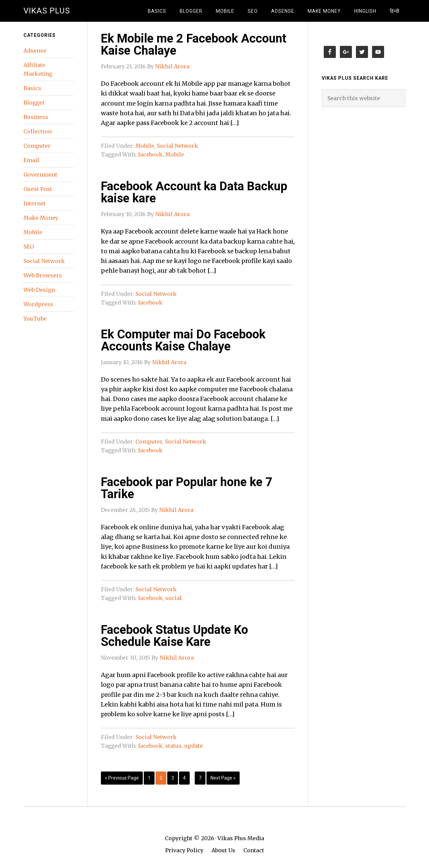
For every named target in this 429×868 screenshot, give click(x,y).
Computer (149, 442)
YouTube (35, 319)
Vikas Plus (47, 11)
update (194, 746)
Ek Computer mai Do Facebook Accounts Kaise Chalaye (183, 340)
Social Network (177, 146)
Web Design (39, 290)
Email (31, 160)
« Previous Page (122, 778)
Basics (32, 88)
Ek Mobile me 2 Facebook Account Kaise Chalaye (194, 45)
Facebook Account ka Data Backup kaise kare (194, 192)
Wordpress (38, 304)
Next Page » (223, 778)
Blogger (34, 103)
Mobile (145, 146)
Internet (35, 203)
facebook (150, 154)
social (173, 598)
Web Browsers (43, 275)
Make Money (41, 218)
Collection (38, 131)
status (173, 746)
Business (36, 117)
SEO (29, 247)
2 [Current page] (161, 778)
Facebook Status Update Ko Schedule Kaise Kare (174, 636)
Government (40, 175)
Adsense (35, 51)
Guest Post (38, 189)
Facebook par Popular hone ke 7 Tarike (187, 488)
